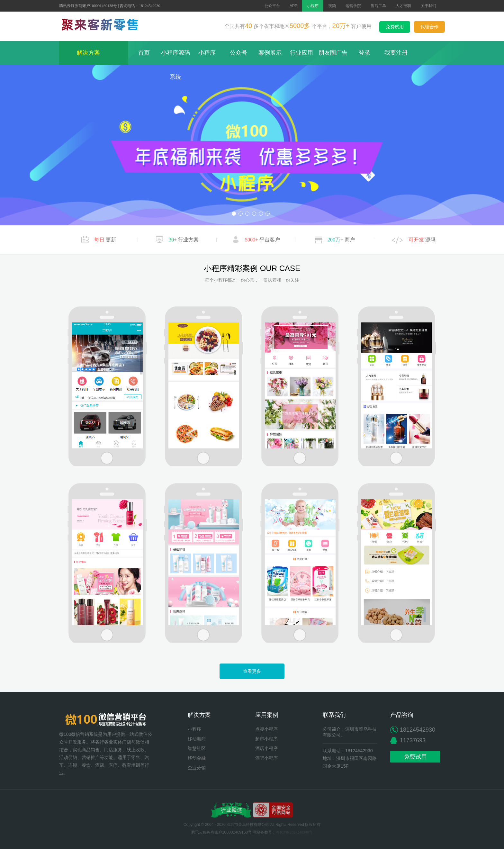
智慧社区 (197, 749)
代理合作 (429, 27)
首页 (144, 53)
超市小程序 (266, 739)
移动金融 (197, 758)
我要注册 (396, 53)
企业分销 (197, 768)
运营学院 (353, 6)
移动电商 (197, 739)
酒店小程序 (266, 749)
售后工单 (378, 6)
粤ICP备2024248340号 (294, 832)
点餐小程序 (266, 729)
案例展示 (270, 53)
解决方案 (94, 53)
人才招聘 (403, 6)
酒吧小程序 (266, 758)
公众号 (239, 53)
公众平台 (272, 6)
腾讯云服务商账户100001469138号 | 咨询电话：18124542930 (110, 6)
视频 (332, 6)
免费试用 (395, 27)
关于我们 (428, 6)
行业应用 (301, 53)
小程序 (313, 6)
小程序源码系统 (175, 65)
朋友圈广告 (333, 53)
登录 (364, 53)
